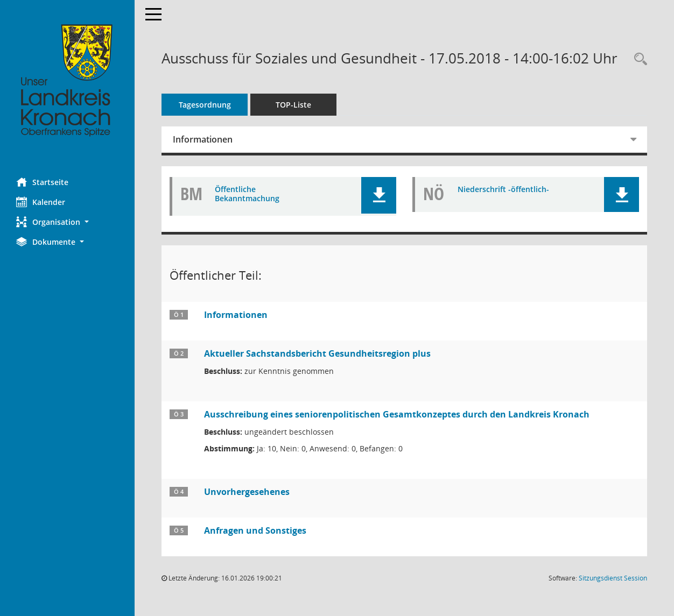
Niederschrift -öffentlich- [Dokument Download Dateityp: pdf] (503, 190)
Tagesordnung (205, 105)
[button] (67, 222)
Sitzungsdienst (613, 578)
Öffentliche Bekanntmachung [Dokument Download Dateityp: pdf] (247, 194)
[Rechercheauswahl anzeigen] (638, 59)
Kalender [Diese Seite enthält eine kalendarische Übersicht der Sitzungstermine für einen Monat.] (41, 202)
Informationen (203, 139)
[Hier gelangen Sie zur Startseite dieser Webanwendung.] (67, 81)
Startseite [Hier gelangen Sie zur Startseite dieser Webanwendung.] (42, 182)
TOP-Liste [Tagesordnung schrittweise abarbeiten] (293, 105)
